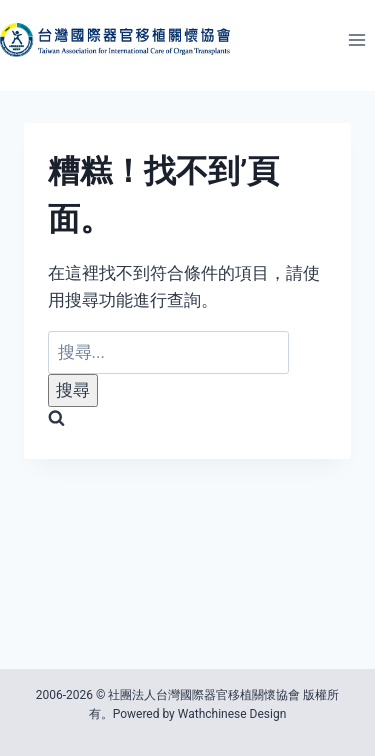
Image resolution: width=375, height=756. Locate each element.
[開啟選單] (356, 39)
